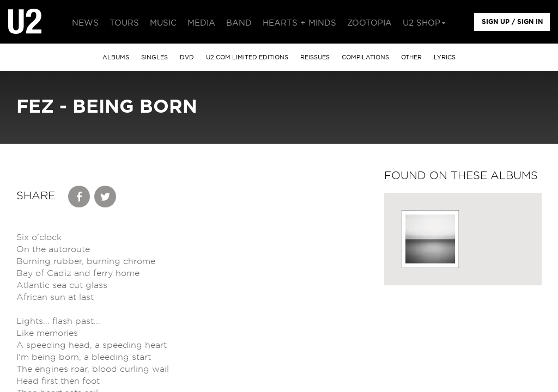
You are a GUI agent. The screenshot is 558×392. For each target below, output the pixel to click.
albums (116, 57)
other (411, 57)
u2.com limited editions (247, 57)
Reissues (315, 57)
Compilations (365, 57)
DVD (187, 57)
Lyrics (445, 57)
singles (154, 57)
